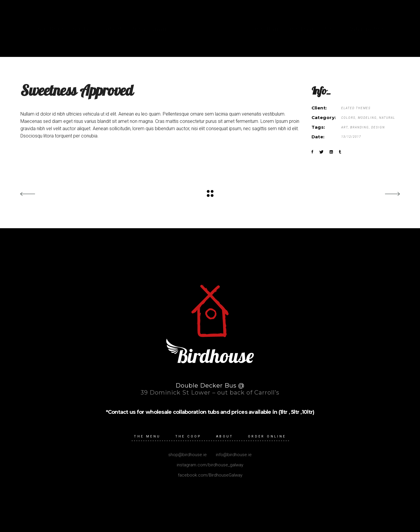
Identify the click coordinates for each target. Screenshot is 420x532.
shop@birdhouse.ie (188, 455)
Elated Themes (356, 108)
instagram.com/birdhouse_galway (210, 465)
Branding (360, 127)
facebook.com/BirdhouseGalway (210, 475)
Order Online (267, 436)
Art (345, 127)
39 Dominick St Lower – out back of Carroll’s (210, 393)
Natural (387, 118)
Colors (348, 118)
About (225, 436)
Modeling (367, 118)
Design (378, 127)
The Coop (188, 436)
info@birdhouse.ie (233, 455)
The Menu (147, 436)
